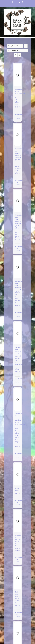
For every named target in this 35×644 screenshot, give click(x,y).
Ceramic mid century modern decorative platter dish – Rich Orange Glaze (19, 160)
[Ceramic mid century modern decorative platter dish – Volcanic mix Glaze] (17, 333)
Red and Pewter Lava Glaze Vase (18, 597)
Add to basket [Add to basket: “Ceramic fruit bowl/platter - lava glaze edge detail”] (17, 116)
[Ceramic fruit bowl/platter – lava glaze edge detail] (17, 75)
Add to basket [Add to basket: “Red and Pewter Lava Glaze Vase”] (17, 615)
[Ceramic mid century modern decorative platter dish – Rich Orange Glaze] (17, 135)
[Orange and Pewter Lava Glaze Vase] (17, 521)
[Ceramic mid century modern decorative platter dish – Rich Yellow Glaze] (17, 267)
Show (13, 50)
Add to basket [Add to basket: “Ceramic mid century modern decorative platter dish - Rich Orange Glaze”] (17, 182)
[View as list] (19, 55)
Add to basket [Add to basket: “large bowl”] (17, 502)
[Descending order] (26, 46)
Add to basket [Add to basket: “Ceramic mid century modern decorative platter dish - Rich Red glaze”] (17, 248)
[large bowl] (17, 474)
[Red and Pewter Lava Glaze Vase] (17, 578)
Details (19, 114)
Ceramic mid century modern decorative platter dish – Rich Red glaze (19, 226)
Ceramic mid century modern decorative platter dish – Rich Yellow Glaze (19, 292)
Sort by (15, 46)
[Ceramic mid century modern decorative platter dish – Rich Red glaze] (17, 201)
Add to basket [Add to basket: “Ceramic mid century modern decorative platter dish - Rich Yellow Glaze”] (17, 315)
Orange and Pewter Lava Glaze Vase (18, 540)
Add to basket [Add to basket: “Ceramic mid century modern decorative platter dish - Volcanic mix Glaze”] (17, 381)
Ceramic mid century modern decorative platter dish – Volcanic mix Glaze (19, 358)
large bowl (17, 489)
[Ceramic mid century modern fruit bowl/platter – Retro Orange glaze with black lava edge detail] (17, 400)
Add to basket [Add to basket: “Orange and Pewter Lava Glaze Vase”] (17, 559)
